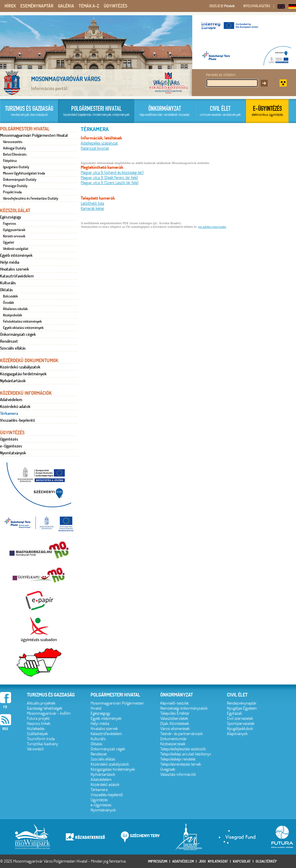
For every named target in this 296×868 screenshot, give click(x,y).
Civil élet (237, 695)
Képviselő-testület (174, 703)
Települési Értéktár (175, 713)
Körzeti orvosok (14, 236)
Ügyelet (9, 242)
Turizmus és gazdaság (51, 695)
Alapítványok (237, 734)
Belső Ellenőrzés (15, 154)
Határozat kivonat (95, 148)
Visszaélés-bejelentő (17, 420)
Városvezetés (13, 142)
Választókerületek (174, 718)
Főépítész (10, 161)
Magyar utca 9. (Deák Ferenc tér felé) (109, 178)
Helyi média (10, 262)
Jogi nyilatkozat (213, 861)
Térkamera (9, 413)
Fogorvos (10, 224)
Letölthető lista (92, 203)
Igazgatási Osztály (16, 167)
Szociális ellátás (13, 348)
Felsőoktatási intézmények (22, 321)
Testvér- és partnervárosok (181, 734)
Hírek (10, 6)
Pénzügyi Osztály (15, 186)
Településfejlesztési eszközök (183, 749)
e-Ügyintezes (11, 446)
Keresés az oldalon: (221, 75)
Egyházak (234, 713)
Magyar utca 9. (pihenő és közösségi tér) (112, 173)
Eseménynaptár (37, 6)
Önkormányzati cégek (18, 334)
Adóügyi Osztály (14, 148)
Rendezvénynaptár (242, 703)
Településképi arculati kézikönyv (186, 754)
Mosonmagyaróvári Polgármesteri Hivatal (34, 135)
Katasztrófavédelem (17, 276)
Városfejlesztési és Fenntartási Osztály (30, 198)
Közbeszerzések (173, 744)
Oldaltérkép (266, 861)
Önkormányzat (177, 695)
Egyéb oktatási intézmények (23, 328)
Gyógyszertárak (14, 230)
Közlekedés (36, 729)
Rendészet (9, 341)
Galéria (66, 6)
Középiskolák (13, 315)
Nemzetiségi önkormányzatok (184, 708)
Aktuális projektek (41, 703)
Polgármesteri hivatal (115, 695)
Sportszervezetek (241, 724)
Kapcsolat (242, 861)
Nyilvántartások (13, 381)
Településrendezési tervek (181, 764)
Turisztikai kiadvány (42, 744)
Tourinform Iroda (41, 739)
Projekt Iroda (12, 192)
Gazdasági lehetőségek (45, 708)
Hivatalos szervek (15, 269)
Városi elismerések (175, 729)
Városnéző (35, 749)
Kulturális (8, 283)
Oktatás (6, 290)
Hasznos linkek (39, 724)
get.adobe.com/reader (212, 227)
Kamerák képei (92, 208)
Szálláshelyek (37, 734)
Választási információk (178, 774)
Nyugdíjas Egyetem (242, 708)
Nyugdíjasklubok (240, 729)
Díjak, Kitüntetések (175, 724)
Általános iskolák (15, 309)
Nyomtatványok (13, 453)
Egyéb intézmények (16, 255)
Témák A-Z (89, 6)
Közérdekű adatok (15, 406)
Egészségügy (10, 217)
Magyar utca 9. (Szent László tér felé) (110, 183)
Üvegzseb (168, 769)
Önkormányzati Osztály (20, 180)
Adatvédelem (11, 400)
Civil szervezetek (240, 718)
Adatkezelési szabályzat (99, 143)
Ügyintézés (116, 6)
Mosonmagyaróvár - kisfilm (49, 713)
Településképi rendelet (178, 759)
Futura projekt (38, 718)
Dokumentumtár (174, 739)
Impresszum (158, 861)
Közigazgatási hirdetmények (23, 374)
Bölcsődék (10, 296)
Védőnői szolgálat (16, 249)
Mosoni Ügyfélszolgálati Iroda (24, 173)
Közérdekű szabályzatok (20, 367)
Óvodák (9, 303)
